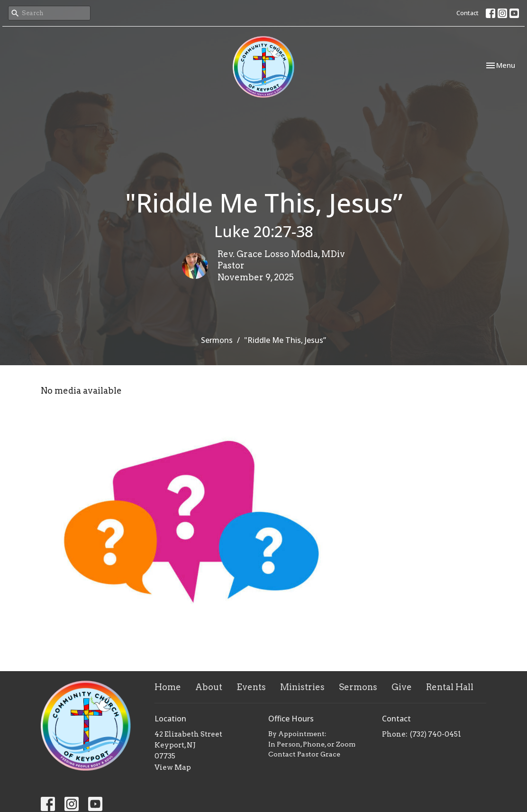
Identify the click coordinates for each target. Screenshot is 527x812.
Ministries (302, 687)
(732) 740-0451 (436, 734)
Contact (468, 13)
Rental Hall (450, 687)
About (209, 687)
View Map (173, 767)
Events (251, 687)
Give (402, 687)
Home (168, 687)
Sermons (217, 340)
